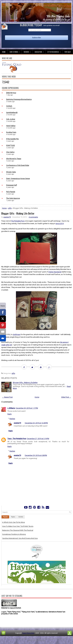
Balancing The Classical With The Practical (18, 530)
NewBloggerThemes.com (36, 641)
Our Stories (16, 51)
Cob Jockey (11, 119)
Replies (12, 419)
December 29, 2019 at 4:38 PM (36, 455)
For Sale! (68, 52)
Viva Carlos (10, 152)
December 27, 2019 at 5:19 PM (38, 439)
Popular (5, 517)
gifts (10, 208)
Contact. (9, 106)
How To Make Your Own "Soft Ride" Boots (18, 526)
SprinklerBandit (12, 113)
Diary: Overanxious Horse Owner (18, 179)
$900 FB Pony (11, 93)
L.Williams (11, 408)
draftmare (17, 334)
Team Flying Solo (28, 633)
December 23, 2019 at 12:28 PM (36, 423)
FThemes (18, 639)
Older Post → (66, 397)
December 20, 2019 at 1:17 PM (27, 408)
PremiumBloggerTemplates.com (54, 639)
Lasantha (38, 639)
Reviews (28, 51)
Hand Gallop (11, 126)
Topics (13, 517)
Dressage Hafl (12, 185)
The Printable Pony (18, 221)
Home (4, 52)
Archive (21, 517)
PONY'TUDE (10, 146)
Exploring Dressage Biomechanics (19, 99)
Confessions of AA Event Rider (18, 165)
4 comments (33, 217)
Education (40, 51)
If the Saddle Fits (12, 139)
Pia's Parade (11, 192)
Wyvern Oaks (11, 172)
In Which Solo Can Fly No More (13, 522)
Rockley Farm (11, 132)
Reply (10, 414)
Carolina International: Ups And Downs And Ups (20, 538)
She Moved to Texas (14, 159)
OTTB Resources (55, 51)
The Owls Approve (13, 198)
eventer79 (7, 217)
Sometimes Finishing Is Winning (14, 534)
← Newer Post (7, 397)
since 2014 (60, 224)
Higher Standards (55, 272)
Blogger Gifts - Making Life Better (18, 213)
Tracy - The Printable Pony (17, 439)
